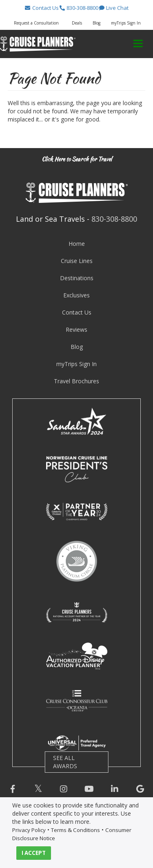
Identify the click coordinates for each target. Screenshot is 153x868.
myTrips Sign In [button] (126, 23)
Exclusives (76, 295)
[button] (42, 8)
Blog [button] (96, 23)
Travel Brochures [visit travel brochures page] (76, 381)
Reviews (76, 329)
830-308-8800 (114, 219)
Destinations (77, 278)
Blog (77, 347)
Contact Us (77, 312)
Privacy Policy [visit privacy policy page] (29, 830)
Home (77, 244)
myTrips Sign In (76, 364)
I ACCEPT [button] (34, 853)
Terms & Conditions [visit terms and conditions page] (75, 830)
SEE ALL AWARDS (65, 762)
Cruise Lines (77, 261)
